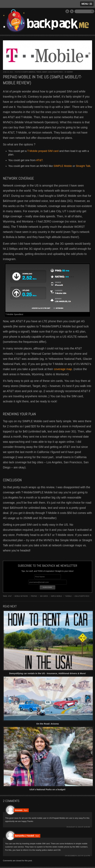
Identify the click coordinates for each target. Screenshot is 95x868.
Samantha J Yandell (24, 836)
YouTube (67, 11)
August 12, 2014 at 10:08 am (79, 827)
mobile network (21, 596)
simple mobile (56, 596)
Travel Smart (42, 72)
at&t (10, 596)
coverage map (63, 369)
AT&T (39, 160)
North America (29, 72)
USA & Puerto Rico (55, 72)
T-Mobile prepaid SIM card (43, 151)
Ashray (70, 72)
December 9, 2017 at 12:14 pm (79, 856)
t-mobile (68, 596)
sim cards (44, 596)
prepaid (34, 596)
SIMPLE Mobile (63, 166)
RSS (72, 11)
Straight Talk (83, 166)
